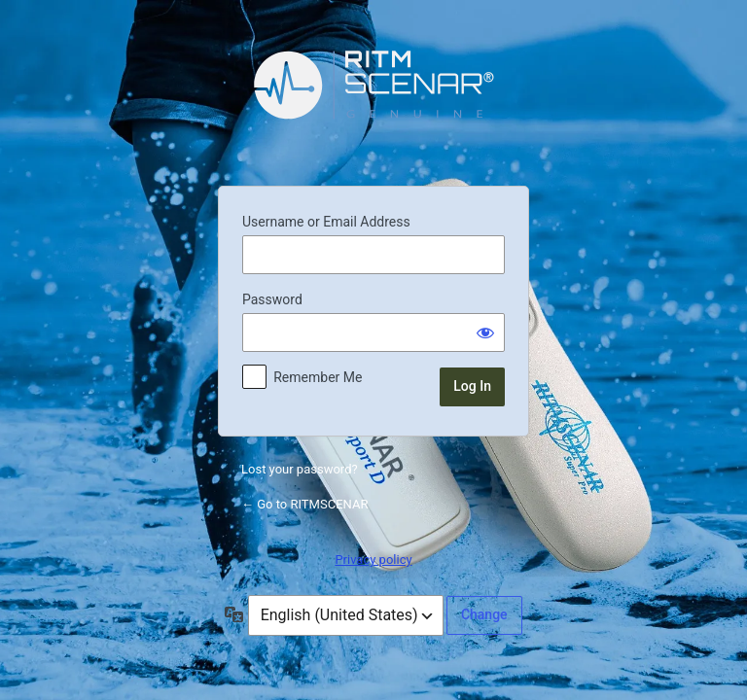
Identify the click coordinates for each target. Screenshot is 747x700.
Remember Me (318, 377)
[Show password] (485, 332)
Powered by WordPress (373, 100)
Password (272, 299)
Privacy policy (373, 560)
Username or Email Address (326, 222)
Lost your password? (300, 469)
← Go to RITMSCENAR (304, 504)
